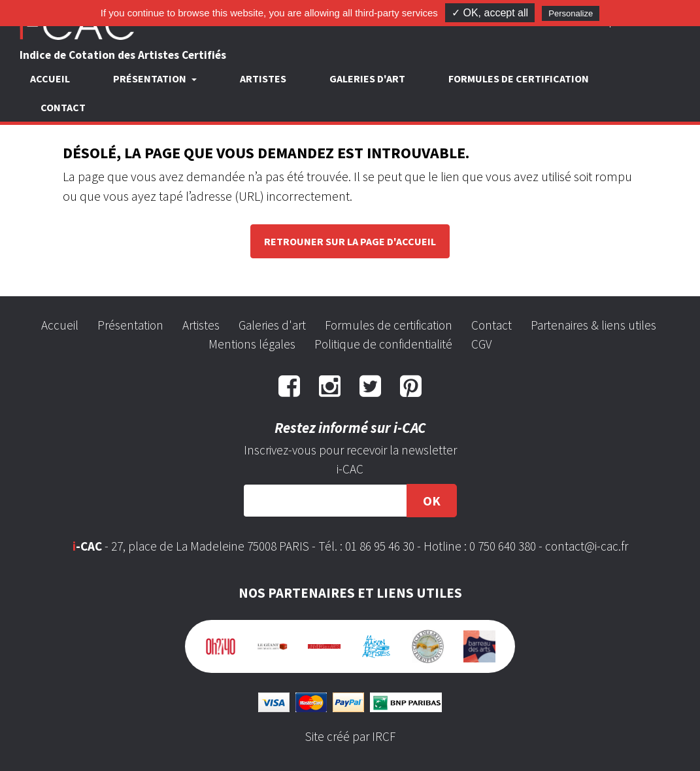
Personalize (571, 13)
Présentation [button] (151, 78)
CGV (481, 344)
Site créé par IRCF (350, 736)
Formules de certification (519, 78)
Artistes (263, 78)
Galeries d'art (367, 78)
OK (432, 501)
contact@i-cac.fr (587, 546)
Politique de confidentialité (383, 344)
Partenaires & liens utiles (593, 325)
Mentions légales (252, 344)
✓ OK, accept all (490, 13)
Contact (63, 107)
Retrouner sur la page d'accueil (350, 241)
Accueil (50, 78)
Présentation (130, 325)
